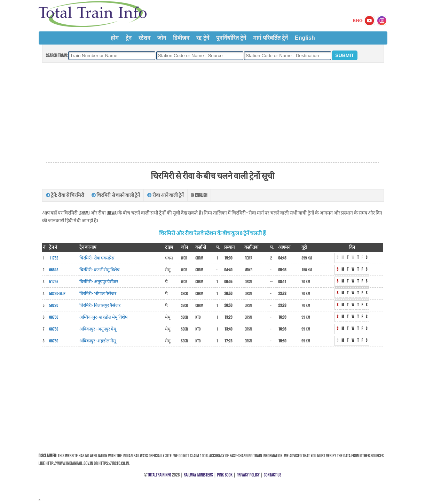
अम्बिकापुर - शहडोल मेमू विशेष (104, 317)
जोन (162, 38)
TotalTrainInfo (159, 475)
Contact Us (273, 475)
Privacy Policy (248, 475)
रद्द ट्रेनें (203, 38)
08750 (54, 317)
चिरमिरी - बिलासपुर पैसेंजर (100, 305)
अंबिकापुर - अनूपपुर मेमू (98, 329)
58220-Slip (57, 294)
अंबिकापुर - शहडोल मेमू (98, 341)
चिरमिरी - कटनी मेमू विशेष (100, 270)
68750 (54, 341)
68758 (54, 329)
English (305, 38)
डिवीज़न (181, 38)
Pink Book (225, 475)
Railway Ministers (198, 475)
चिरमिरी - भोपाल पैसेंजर (98, 294)
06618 (54, 270)
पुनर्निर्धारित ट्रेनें (231, 38)
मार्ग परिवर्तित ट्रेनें (270, 38)
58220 (54, 305)
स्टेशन (144, 38)
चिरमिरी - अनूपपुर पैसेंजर (99, 282)
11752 (54, 258)
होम (115, 38)
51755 (54, 282)
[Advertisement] (212, 113)
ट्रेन (129, 38)
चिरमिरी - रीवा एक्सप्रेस (97, 258)
